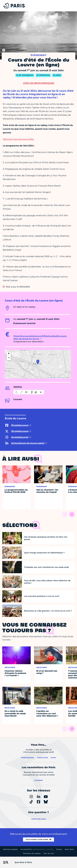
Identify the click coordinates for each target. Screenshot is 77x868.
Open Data (69, 849)
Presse (59, 849)
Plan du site (49, 853)
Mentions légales (10, 849)
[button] (38, 362)
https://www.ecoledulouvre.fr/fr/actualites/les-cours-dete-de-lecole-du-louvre (40, 337)
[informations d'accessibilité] (29, 392)
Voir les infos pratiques (39, 83)
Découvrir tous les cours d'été (18, 139)
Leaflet (48, 378)
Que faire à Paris (23, 862)
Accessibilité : (37, 849)
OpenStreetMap (61, 378)
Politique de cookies (32, 853)
